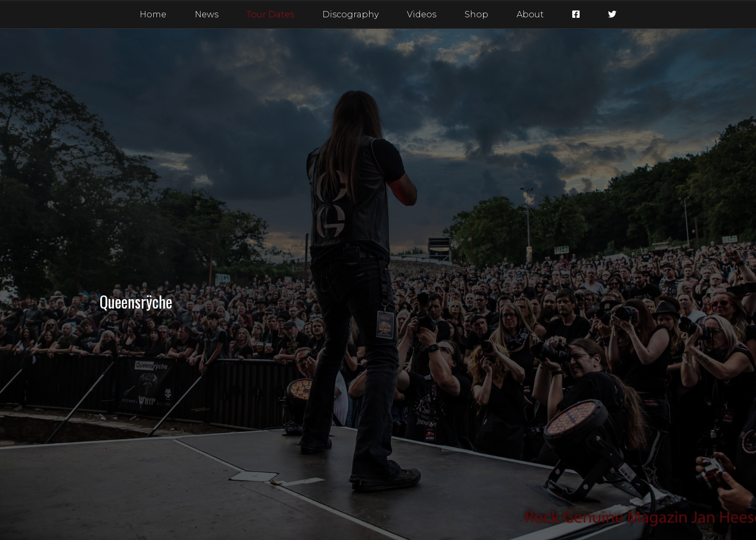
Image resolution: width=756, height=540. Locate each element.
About (530, 14)
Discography (350, 14)
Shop (476, 14)
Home (153, 14)
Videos (422, 14)
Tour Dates (270, 14)
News (207, 14)
